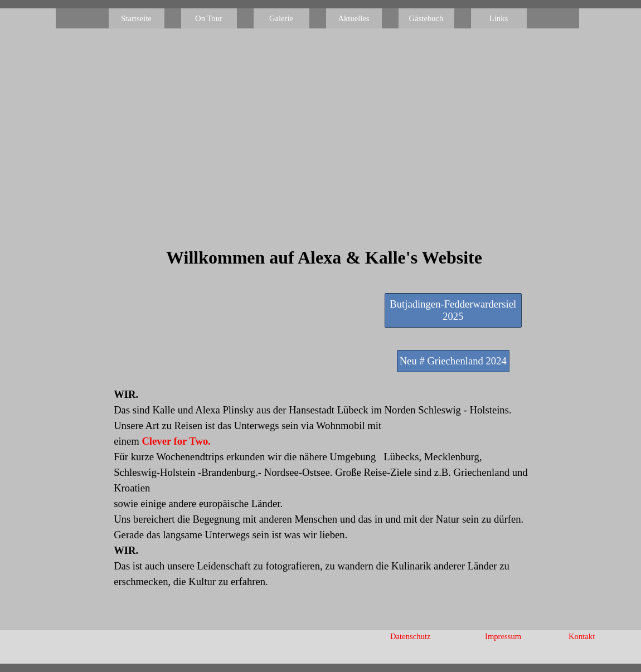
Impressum (503, 636)
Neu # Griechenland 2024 (453, 361)
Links (499, 18)
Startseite (136, 18)
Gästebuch (426, 18)
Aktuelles (353, 18)
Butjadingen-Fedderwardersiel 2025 (453, 310)
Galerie (281, 18)
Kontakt (582, 636)
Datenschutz (410, 636)
